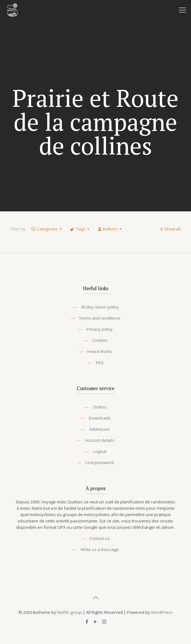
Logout (100, 451)
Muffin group (69, 612)
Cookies (100, 340)
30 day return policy (100, 307)
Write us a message (100, 549)
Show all (170, 229)
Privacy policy (100, 329)
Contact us (100, 538)
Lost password (100, 462)
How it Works (100, 351)
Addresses (100, 429)
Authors (110, 229)
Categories (47, 229)
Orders (100, 407)
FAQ (100, 362)
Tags (80, 229)
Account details (100, 440)
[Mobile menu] (182, 10)
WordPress (162, 612)
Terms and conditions (100, 318)
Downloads (100, 418)
